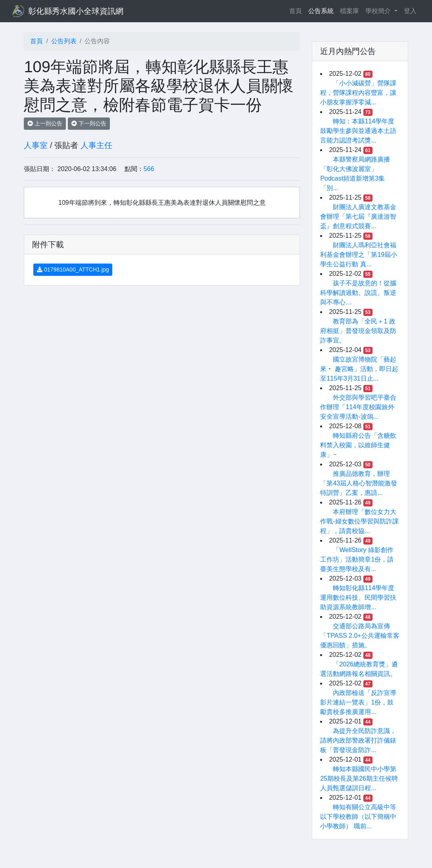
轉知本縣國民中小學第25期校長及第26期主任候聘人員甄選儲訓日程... (359, 779)
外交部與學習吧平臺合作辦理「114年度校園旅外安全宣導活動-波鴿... (358, 407)
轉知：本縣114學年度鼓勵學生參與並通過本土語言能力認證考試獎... (358, 131)
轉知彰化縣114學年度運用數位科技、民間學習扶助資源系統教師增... (358, 598)
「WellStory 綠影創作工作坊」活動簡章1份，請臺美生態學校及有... (357, 559)
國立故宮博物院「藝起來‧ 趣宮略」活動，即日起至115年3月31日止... (359, 369)
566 (149, 169)
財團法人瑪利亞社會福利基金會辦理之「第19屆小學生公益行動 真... (359, 255)
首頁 (297, 10)
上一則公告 (45, 123)
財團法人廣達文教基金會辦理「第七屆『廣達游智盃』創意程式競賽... (358, 217)
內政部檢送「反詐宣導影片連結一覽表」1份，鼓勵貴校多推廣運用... (358, 702)
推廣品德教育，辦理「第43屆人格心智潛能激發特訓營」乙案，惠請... (359, 483)
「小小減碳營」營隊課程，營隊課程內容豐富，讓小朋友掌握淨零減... (358, 93)
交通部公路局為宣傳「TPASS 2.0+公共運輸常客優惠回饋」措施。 (360, 636)
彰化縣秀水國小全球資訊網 (76, 11)
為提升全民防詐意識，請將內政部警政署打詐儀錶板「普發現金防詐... (358, 740)
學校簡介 (379, 11)
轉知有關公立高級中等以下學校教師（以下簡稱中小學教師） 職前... (358, 817)
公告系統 (321, 11)
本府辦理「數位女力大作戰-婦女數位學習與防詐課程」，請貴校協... (359, 521)
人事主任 (96, 145)
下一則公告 (89, 123)
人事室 (36, 145)
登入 (410, 11)
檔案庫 (349, 11)
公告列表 (64, 41)
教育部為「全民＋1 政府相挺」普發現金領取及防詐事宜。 (358, 331)
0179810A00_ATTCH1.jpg (73, 269)
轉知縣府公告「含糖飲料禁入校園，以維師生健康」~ (358, 445)
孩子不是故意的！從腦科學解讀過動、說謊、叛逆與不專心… (358, 293)
